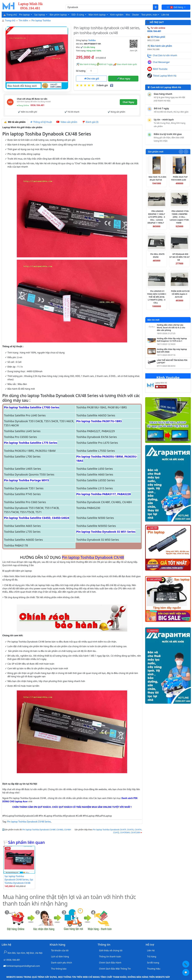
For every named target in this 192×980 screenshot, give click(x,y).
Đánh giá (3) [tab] (90, 122)
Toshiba (92, 40)
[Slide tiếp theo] (186, 152)
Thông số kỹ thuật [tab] (41, 122)
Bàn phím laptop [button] (58, 15)
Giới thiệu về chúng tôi (111, 950)
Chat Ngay (128, 102)
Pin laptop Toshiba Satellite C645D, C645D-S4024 (37, 518)
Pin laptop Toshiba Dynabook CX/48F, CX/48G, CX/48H (47, 830)
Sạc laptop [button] (40, 15)
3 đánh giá (102, 85)
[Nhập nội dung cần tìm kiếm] (109, 7)
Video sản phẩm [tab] (67, 122)
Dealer (136, 15)
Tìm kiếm (23, 20)
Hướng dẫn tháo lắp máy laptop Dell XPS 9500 (172, 351)
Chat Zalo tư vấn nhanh (165, 55)
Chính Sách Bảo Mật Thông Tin (115, 969)
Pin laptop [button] (25, 15)
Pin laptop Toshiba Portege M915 (26, 480)
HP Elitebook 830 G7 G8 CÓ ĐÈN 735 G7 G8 (179, 257)
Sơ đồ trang (153, 963)
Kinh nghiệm (117, 15)
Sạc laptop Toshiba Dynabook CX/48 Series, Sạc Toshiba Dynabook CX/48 (19, 880)
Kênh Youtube (160, 69)
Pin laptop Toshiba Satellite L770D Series (32, 407)
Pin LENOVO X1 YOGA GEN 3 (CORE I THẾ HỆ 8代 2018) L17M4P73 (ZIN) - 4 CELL (157, 297)
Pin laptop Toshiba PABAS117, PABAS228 (104, 494)
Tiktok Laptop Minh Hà (165, 76)
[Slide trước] (181, 152)
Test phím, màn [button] (149, 15)
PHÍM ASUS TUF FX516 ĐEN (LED (179, 178)
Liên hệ (165, 15)
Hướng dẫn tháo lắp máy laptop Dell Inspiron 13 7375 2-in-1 (172, 340)
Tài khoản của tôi (60, 950)
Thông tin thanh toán (110, 957)
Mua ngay (123, 79)
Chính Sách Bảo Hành (110, 963)
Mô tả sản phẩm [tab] (15, 122)
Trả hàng (152, 957)
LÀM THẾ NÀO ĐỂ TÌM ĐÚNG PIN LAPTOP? (172, 361)
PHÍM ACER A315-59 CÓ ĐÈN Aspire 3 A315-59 (180, 294)
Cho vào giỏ (92, 79)
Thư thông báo (59, 969)
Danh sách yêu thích (62, 963)
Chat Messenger (161, 62)
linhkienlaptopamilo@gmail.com (23, 966)
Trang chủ (10, 20)
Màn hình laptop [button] (97, 15)
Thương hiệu (154, 969)
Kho (128, 15)
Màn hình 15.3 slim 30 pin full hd (157, 178)
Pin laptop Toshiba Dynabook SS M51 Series (106, 532)
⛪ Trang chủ (10, 15)
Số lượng (81, 71)
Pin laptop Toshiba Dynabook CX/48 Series (29, 822)
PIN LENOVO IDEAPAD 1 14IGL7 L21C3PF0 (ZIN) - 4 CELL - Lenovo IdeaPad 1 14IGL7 (156, 217)
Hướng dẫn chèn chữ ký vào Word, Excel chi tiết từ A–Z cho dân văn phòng (171, 328)
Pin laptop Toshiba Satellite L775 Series (31, 443)
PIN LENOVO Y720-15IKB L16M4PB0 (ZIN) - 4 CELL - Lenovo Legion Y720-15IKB (179, 217)
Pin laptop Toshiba (41, 20)
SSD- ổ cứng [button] (78, 15)
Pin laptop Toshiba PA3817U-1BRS (99, 421)
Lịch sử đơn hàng (60, 957)
